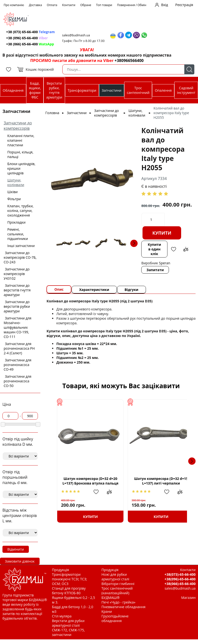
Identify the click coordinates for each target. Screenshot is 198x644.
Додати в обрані (174, 249)
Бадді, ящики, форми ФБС (35, 90)
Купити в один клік (154, 249)
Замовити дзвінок (20, 561)
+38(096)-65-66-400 (180, 579)
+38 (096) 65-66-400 (27, 38)
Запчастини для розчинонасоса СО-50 (17, 381)
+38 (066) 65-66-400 (30, 44)
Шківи (12, 192)
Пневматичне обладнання (123, 607)
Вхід (165, 5)
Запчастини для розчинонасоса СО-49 (17, 365)
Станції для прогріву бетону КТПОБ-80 (69, 591)
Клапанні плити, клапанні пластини (21, 140)
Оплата (52, 5)
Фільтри (14, 199)
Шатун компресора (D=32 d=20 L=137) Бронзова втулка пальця (88, 481)
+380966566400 (129, 60)
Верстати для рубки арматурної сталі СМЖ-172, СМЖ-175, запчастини (68, 628)
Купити (162, 233)
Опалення (163, 90)
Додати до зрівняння (186, 249)
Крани (107, 611)
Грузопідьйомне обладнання (115, 618)
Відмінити (16, 549)
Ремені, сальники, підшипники (18, 234)
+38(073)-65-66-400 (180, 574)
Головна (52, 113)
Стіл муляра (62, 616)
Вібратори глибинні (118, 584)
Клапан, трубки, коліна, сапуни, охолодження (20, 211)
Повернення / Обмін (132, 5)
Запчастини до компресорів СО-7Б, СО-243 (20, 257)
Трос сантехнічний (138, 90)
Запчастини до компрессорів (18, 126)
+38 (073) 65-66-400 (30, 32)
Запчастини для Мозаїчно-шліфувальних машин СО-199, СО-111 (17, 327)
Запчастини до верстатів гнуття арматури (17, 290)
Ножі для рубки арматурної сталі (115, 577)
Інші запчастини (21, 246)
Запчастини (112, 90)
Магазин (188, 598)
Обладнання (13, 90)
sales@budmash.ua (76, 35)
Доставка (35, 5)
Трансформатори (82, 90)
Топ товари (104, 5)
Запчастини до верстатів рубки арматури (17, 306)
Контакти (69, 5)
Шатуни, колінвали (16, 182)
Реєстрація (184, 5)
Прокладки (16, 222)
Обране (86, 5)
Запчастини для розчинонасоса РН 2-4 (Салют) (19, 348)
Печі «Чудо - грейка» (118, 602)
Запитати (155, 270)
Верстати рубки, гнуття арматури (54, 90)
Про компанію (14, 5)
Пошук (189, 69)
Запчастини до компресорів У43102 (17, 274)
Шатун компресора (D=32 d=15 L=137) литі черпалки (154, 481)
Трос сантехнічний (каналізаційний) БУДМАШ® (117, 593)
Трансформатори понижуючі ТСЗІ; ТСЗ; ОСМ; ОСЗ (70, 579)
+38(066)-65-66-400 (180, 584)
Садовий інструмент (186, 90)
